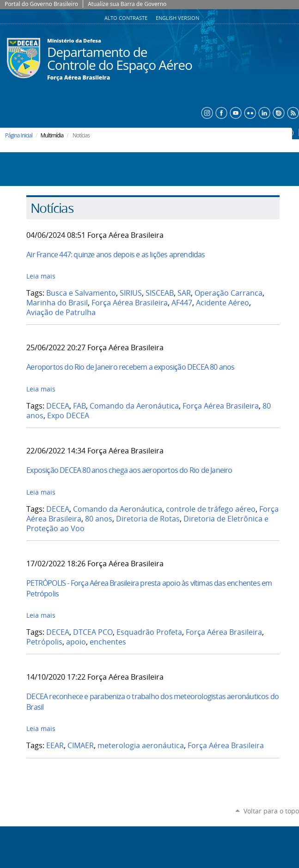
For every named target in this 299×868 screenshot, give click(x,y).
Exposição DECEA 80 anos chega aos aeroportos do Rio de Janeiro (129, 470)
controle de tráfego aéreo (211, 509)
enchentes (108, 642)
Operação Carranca (229, 293)
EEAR (55, 746)
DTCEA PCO (93, 632)
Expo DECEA (68, 416)
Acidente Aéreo (223, 303)
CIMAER (81, 746)
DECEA (58, 406)
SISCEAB (160, 293)
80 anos (99, 519)
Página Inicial (19, 135)
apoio (76, 642)
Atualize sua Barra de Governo (127, 4)
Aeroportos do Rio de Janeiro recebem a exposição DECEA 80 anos (130, 367)
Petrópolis (44, 642)
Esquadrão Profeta (149, 632)
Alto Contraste (127, 18)
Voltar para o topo (271, 811)
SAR (184, 293)
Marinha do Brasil (57, 303)
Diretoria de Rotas (148, 519)
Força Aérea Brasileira (79, 78)
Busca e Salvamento (81, 293)
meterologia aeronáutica (141, 746)
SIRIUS (131, 293)
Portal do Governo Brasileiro (41, 4)
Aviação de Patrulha (61, 313)
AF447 (182, 303)
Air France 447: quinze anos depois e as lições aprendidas (116, 254)
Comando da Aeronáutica (134, 406)
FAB (79, 406)
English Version (177, 18)
